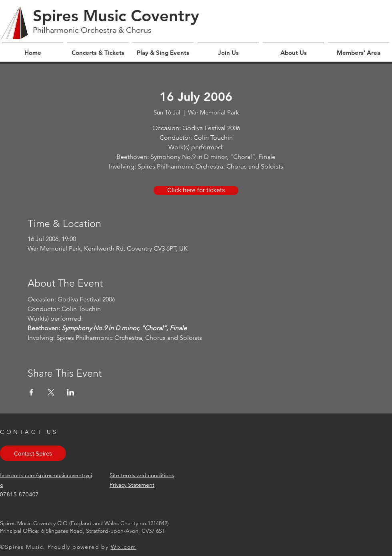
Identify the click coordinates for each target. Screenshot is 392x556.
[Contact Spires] (33, 453)
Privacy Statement (132, 485)
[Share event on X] (51, 392)
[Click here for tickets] (196, 190)
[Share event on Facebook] (31, 392)
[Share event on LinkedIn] (71, 392)
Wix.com (124, 547)
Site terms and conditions (142, 475)
